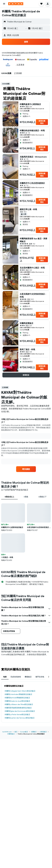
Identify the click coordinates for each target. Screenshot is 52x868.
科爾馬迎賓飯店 (26, 323)
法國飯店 (34, 732)
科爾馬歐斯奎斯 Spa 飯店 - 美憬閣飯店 (33, 240)
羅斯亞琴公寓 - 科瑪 (28, 209)
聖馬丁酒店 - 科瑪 (27, 349)
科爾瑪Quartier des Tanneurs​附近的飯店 (20, 718)
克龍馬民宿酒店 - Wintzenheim (33, 157)
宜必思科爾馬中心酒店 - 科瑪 (32, 268)
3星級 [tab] (26, 497)
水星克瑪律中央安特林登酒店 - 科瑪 (33, 295)
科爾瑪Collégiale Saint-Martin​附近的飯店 (20, 691)
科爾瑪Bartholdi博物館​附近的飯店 (17, 698)
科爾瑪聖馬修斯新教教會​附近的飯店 (18, 708)
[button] (4, 4)
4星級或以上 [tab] (10, 497)
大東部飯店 (43, 732)
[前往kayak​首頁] (16, 4)
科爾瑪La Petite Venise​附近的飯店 (17, 714)
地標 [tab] (5, 677)
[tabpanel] (26, 532)
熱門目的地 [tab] (40, 677)
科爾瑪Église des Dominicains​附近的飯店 (20, 711)
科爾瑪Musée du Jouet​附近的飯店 (17, 701)
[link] (26, 469)
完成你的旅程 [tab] (16, 677)
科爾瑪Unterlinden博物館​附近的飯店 (18, 694)
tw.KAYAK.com (7, 732)
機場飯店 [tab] (28, 677)
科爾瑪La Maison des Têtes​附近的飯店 (19, 704)
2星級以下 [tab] (42, 497)
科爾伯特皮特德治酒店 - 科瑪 (32, 130)
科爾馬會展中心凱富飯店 (30, 104)
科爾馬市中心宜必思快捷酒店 (32, 183)
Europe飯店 (24, 732)
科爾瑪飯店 (11, 734)
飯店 (16, 732)
